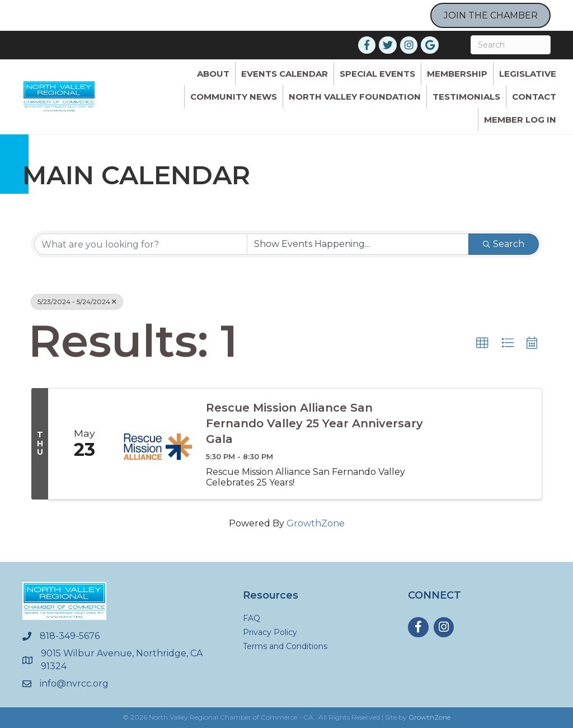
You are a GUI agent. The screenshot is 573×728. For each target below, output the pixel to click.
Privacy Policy (270, 632)
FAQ (252, 618)
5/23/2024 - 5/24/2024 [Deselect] (77, 302)
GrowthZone (316, 523)
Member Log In (520, 120)
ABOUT (213, 74)
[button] (482, 343)
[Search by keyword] (141, 244)
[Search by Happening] (358, 244)
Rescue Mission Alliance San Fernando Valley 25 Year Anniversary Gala (314, 423)
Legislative (528, 74)
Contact (534, 97)
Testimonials (466, 97)
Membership (457, 74)
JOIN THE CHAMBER (491, 15)
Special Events (377, 74)
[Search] (511, 45)
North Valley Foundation (355, 97)
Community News (234, 97)
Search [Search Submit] (504, 244)
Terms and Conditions (285, 646)
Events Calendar (285, 74)
